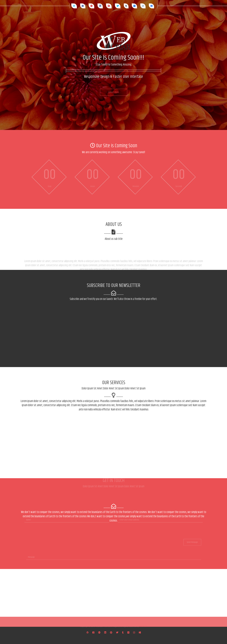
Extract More (114, 92)
